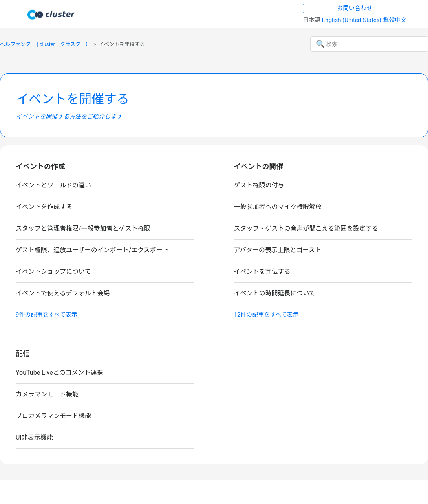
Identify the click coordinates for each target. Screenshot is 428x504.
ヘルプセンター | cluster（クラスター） (45, 44)
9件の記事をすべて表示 (47, 315)
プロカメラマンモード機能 (53, 416)
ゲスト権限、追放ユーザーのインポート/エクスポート (92, 250)
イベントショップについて (53, 272)
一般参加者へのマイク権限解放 (278, 207)
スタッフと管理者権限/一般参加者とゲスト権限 (83, 228)
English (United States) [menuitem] (353, 20)
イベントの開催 (259, 166)
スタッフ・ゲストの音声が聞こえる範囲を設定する (306, 228)
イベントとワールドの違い (53, 185)
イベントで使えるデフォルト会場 (63, 293)
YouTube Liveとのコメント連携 (59, 373)
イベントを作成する (44, 207)
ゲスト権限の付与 (259, 185)
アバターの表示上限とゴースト (278, 250)
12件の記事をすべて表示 (266, 315)
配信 (23, 354)
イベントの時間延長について (275, 293)
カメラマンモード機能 (47, 394)
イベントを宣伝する (262, 272)
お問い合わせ (355, 8)
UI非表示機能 (34, 437)
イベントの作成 (40, 166)
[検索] (369, 44)
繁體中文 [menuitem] (395, 20)
